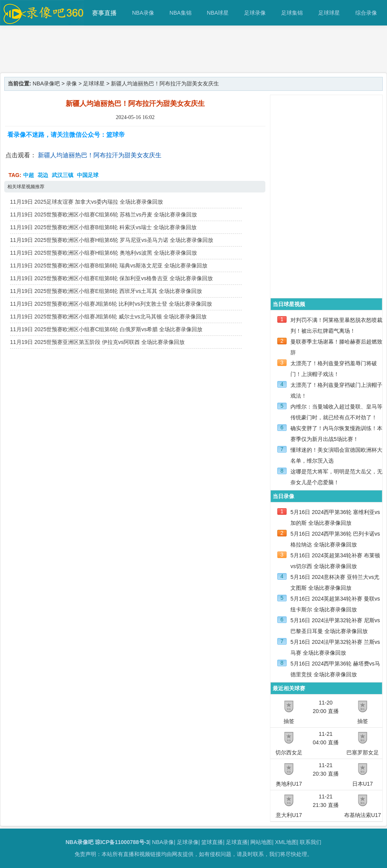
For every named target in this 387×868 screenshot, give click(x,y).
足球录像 (255, 13)
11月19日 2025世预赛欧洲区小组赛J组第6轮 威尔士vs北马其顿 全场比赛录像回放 (108, 317)
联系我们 (311, 842)
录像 (71, 83)
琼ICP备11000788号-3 (122, 842)
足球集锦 (292, 13)
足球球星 (329, 13)
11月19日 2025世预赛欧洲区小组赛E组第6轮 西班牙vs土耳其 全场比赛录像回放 (106, 291)
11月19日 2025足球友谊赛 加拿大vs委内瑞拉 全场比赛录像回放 (87, 202)
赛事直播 (104, 13)
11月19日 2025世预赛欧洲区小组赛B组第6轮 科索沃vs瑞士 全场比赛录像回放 (103, 227)
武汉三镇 (63, 175)
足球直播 (237, 842)
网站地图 (261, 842)
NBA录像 (143, 13)
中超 (29, 175)
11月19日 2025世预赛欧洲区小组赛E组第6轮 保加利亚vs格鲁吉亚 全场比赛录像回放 (111, 278)
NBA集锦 (181, 13)
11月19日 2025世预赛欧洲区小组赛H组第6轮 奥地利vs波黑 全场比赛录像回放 (104, 253)
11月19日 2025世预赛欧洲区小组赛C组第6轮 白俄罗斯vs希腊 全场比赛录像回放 (106, 329)
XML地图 (286, 842)
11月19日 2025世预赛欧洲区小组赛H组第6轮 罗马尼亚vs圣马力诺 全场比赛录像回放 (112, 240)
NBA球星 (218, 13)
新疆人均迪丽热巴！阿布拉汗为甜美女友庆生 (100, 155)
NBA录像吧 (47, 83)
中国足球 (88, 175)
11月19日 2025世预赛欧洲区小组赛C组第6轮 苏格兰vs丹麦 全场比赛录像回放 (104, 214)
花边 (43, 175)
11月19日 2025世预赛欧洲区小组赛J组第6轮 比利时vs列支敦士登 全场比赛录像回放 (111, 304)
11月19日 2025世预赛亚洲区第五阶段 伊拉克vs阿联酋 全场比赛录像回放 (97, 342)
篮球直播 (212, 842)
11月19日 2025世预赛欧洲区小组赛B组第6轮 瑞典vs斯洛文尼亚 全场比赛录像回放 (109, 266)
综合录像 (366, 13)
